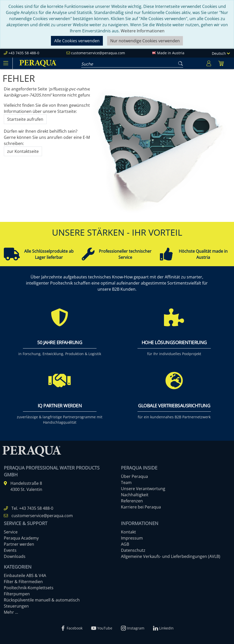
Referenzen (132, 501)
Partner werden (19, 544)
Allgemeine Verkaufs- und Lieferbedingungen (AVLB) (171, 556)
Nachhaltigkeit (135, 495)
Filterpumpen (17, 594)
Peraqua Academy (21, 538)
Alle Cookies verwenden (77, 41)
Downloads (15, 556)
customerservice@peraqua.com (98, 53)
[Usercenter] (209, 63)
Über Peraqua (134, 476)
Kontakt (128, 532)
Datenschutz (133, 550)
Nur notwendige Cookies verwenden (145, 41)
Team (126, 482)
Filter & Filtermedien (23, 582)
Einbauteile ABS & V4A (25, 575)
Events (10, 550)
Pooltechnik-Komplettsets (29, 588)
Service (11, 532)
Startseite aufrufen (25, 119)
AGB (125, 544)
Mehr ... (11, 612)
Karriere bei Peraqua (141, 507)
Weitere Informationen (143, 31)
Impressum (132, 538)
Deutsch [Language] (221, 53)
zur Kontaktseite (23, 151)
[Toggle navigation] (6, 63)
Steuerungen (16, 606)
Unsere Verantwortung (143, 489)
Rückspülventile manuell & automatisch (42, 600)
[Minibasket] (221, 63)
